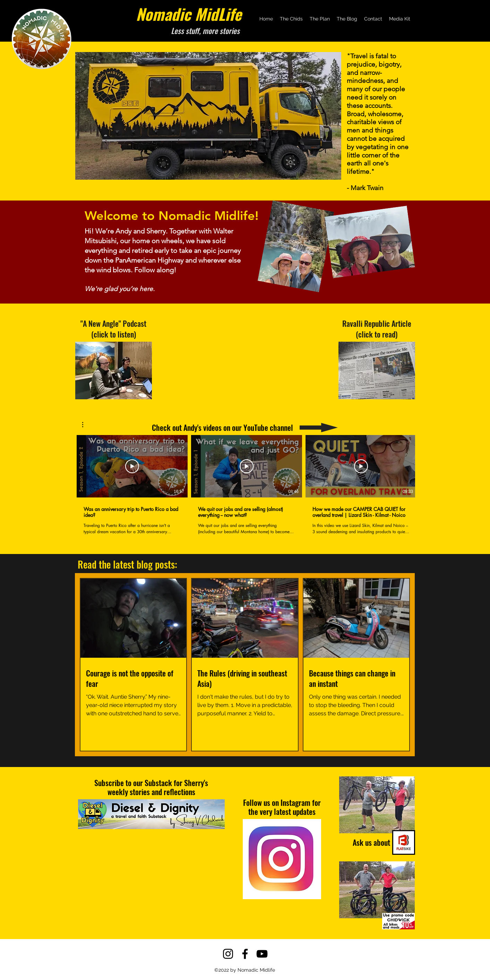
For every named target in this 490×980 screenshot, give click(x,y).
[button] (86, 425)
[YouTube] (262, 954)
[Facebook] (245, 954)
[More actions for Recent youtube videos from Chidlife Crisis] (86, 425)
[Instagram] (228, 954)
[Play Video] (132, 466)
